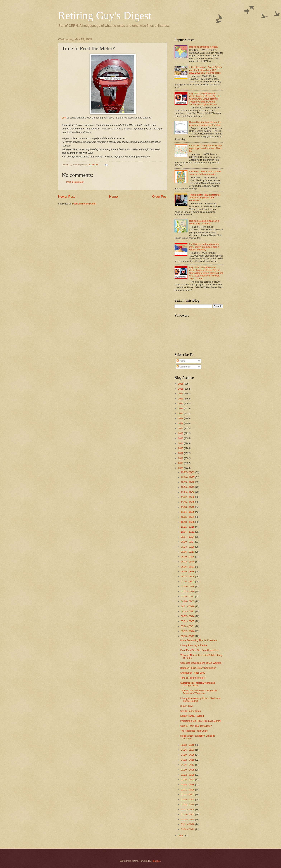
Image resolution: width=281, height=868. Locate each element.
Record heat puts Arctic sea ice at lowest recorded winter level (205, 124)
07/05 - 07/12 (188, 596)
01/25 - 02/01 (188, 814)
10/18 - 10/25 (188, 522)
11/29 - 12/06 (188, 492)
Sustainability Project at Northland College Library (198, 684)
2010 (181, 463)
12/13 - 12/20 (188, 482)
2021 (181, 409)
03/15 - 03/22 (188, 780)
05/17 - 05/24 (188, 631)
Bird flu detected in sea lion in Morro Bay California (204, 222)
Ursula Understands (190, 711)
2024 (181, 394)
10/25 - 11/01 (188, 517)
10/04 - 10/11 (188, 532)
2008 (181, 836)
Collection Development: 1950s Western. (201, 663)
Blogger (156, 861)
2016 (181, 433)
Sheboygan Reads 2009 (193, 673)
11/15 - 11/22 (188, 502)
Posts (181, 361)
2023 (181, 399)
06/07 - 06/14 (188, 616)
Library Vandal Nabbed (192, 716)
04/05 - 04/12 (188, 765)
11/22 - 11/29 (188, 497)
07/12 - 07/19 (188, 591)
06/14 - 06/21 (188, 611)
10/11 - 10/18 (188, 527)
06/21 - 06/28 (188, 606)
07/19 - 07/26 (188, 586)
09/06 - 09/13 (188, 552)
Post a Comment (75, 182)
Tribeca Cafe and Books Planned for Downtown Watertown (199, 692)
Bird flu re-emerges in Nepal (204, 47)
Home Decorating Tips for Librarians (199, 640)
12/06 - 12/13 (188, 487)
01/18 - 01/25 (188, 819)
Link (64, 118)
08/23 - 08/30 (188, 562)
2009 (181, 468)
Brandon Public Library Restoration (198, 668)
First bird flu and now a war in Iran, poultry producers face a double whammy (204, 247)
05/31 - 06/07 (188, 621)
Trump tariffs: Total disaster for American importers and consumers (205, 198)
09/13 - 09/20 (188, 547)
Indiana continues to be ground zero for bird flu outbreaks (205, 173)
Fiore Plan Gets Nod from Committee (199, 650)
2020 (181, 414)
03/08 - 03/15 (188, 785)
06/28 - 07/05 (188, 601)
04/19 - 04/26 (188, 755)
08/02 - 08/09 (188, 577)
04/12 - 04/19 (188, 760)
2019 (181, 418)
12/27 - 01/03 (188, 472)
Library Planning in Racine (194, 645)
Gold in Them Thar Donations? (196, 726)
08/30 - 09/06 (188, 557)
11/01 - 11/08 (188, 512)
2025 (181, 389)
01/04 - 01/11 (188, 829)
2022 (181, 403)
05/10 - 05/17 (188, 636)
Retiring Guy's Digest (105, 15)
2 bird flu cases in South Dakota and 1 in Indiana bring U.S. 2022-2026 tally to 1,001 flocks (206, 70)
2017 (181, 428)
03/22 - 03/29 (188, 775)
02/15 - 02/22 (188, 800)
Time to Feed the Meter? (193, 678)
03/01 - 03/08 (188, 790)
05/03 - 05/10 (188, 745)
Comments (184, 367)
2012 (181, 453)
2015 (181, 438)
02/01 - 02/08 (188, 809)
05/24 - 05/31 (188, 626)
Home (113, 197)
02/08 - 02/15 (188, 805)
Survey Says (187, 706)
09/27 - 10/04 (188, 537)
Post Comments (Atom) (84, 204)
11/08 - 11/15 (188, 507)
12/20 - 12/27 (188, 477)
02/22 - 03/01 (188, 794)
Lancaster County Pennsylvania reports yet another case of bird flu (205, 148)
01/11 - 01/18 (188, 824)
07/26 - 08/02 (188, 582)
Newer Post (66, 197)
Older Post (160, 197)
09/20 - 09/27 (188, 542)
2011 (181, 458)
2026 (181, 384)
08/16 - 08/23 (188, 567)
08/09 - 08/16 (188, 572)
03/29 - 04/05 (188, 770)
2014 (181, 443)
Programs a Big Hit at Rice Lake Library (201, 721)
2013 (181, 448)
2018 (181, 423)
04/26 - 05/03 (188, 750)
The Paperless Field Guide (194, 731)
